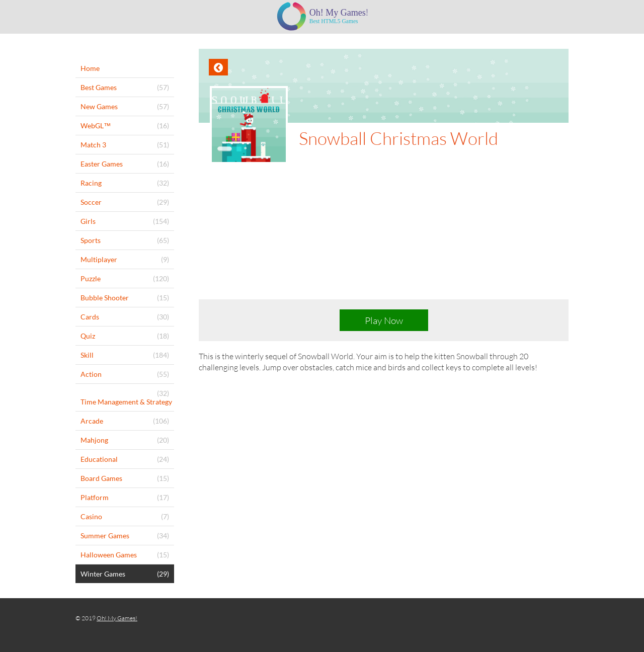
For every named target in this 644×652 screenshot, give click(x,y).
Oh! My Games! (117, 618)
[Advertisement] (384, 239)
